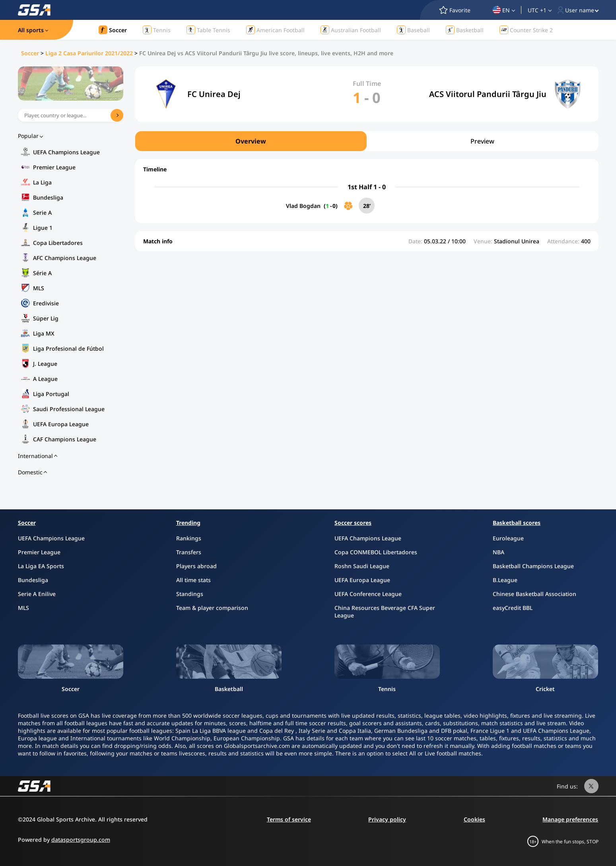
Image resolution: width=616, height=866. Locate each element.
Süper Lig (46, 318)
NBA (498, 552)
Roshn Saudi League (362, 566)
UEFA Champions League (66, 152)
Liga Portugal (51, 394)
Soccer (30, 53)
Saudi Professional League (69, 409)
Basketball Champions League (533, 566)
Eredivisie (46, 303)
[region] (367, 141)
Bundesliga (48, 197)
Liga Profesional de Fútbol (68, 349)
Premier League (54, 167)
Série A (42, 273)
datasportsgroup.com (81, 840)
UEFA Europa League (61, 424)
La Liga (42, 182)
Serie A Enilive (37, 594)
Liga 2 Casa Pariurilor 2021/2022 (89, 53)
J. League (45, 364)
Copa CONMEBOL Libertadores (376, 552)
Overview (251, 141)
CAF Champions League (65, 439)
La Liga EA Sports (41, 566)
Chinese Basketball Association (534, 594)
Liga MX (44, 333)
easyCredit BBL (513, 608)
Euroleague (508, 538)
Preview (482, 141)
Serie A (42, 213)
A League (45, 379)
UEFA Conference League (368, 594)
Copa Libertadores (58, 243)
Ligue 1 (43, 228)
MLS (39, 288)
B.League (505, 580)
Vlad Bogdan (303, 206)
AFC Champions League (65, 258)
